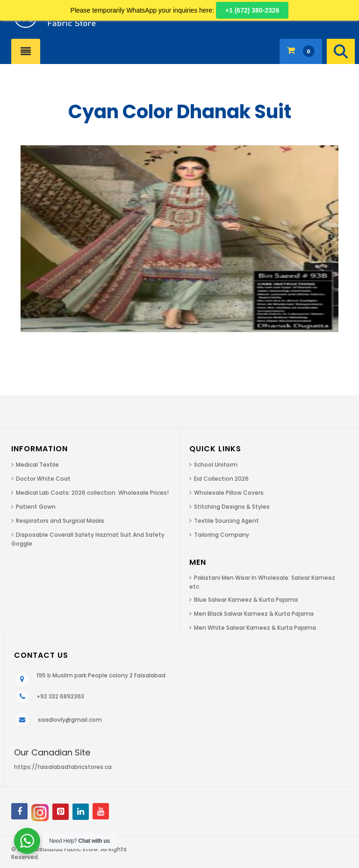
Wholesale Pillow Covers (229, 493)
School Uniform (216, 465)
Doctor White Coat (43, 479)
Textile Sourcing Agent (226, 521)
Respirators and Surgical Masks (60, 521)
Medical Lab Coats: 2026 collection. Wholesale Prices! (92, 493)
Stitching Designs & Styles (232, 507)
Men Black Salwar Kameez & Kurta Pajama (254, 614)
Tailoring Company (222, 535)
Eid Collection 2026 (221, 479)
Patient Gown (36, 507)
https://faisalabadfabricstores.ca (63, 767)
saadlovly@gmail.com (70, 720)
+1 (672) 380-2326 (252, 10)
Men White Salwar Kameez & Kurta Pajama (255, 628)
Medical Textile (37, 465)
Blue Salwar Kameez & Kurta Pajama (246, 600)
